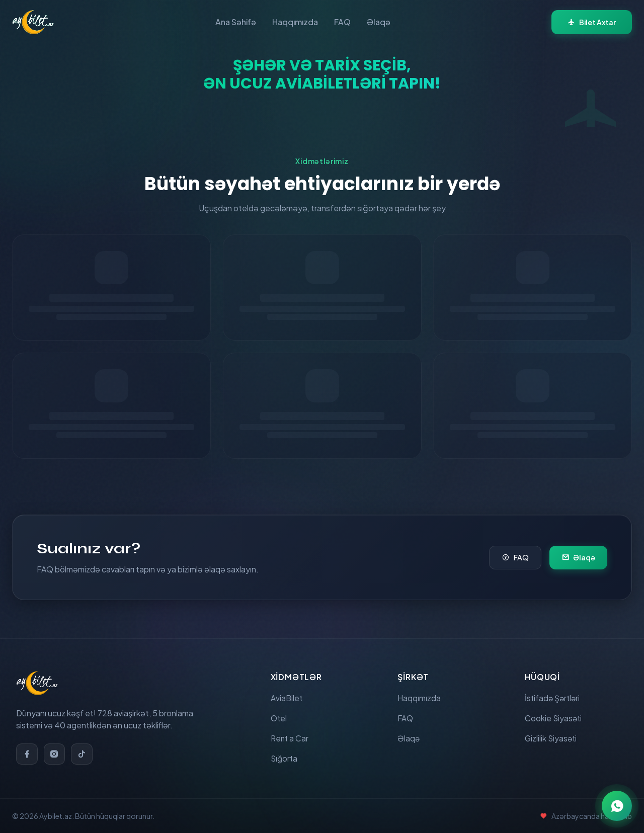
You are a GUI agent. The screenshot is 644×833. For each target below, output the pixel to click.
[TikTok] (84, 750)
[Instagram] (55, 750)
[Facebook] (27, 750)
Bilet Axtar (592, 22)
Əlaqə (379, 22)
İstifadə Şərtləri (553, 694)
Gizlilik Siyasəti (552, 737)
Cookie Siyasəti (554, 716)
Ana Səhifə (236, 22)
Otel (279, 716)
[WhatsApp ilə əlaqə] (617, 806)
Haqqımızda (295, 22)
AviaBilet (287, 694)
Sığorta (285, 758)
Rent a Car (290, 737)
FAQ (342, 22)
